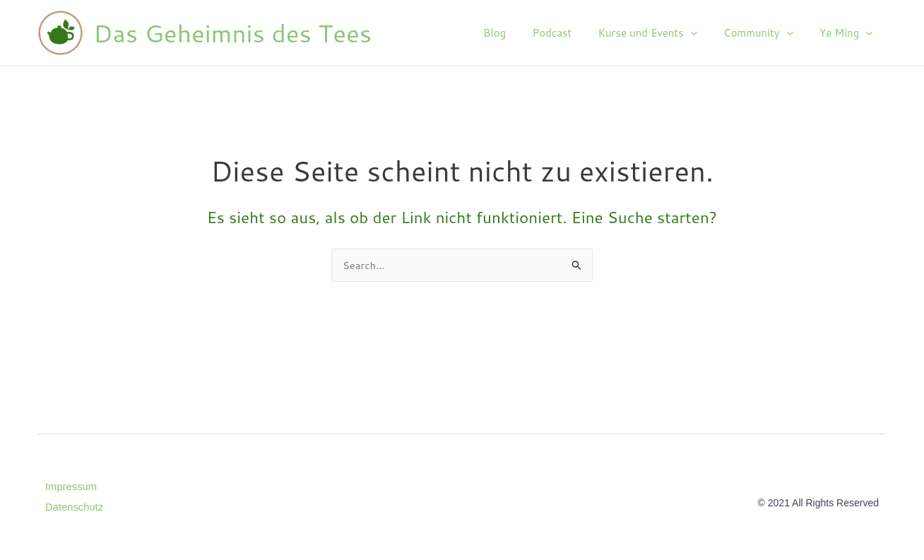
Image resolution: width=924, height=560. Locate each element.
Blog (519, 33)
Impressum (71, 486)
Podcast (571, 33)
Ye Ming (849, 33)
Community (766, 33)
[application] (703, 33)
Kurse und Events (661, 33)
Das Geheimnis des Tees (232, 33)
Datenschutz (75, 506)
